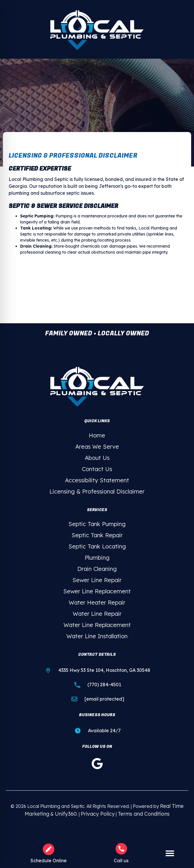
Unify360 (66, 814)
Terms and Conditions (144, 814)
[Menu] (170, 853)
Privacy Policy (98, 814)
